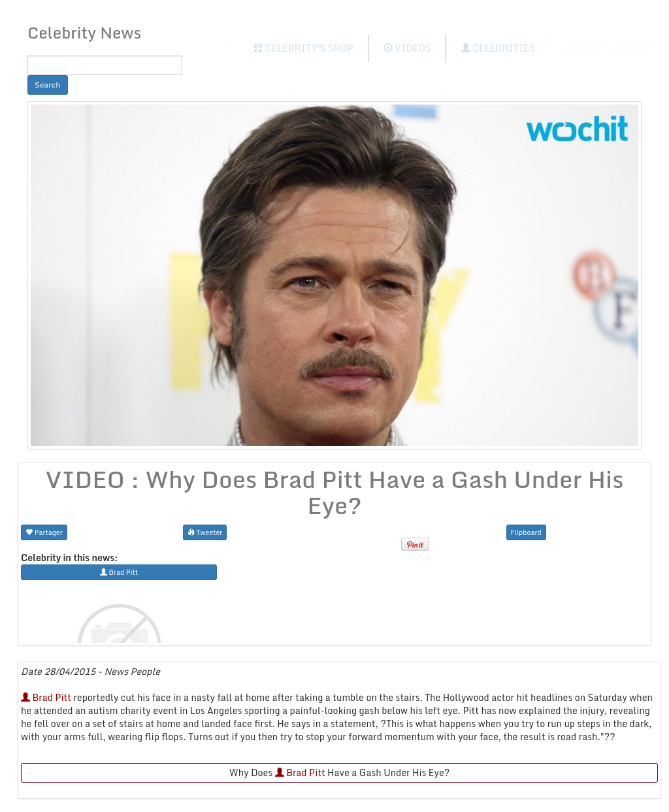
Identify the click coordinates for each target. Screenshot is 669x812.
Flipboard (526, 532)
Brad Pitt (46, 697)
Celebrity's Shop (303, 48)
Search (48, 85)
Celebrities (498, 48)
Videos (407, 48)
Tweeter (205, 532)
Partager (44, 532)
